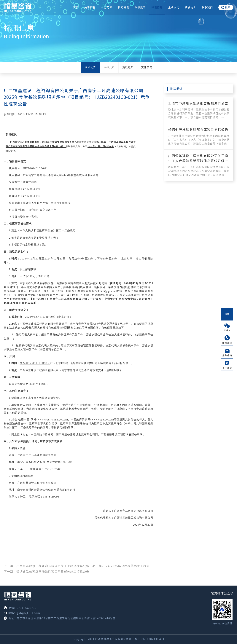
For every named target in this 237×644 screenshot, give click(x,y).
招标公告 (90, 67)
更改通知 (128, 67)
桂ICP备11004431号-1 (150, 639)
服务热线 (227, 343)
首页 (76, 7)
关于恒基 (90, 7)
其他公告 (147, 67)
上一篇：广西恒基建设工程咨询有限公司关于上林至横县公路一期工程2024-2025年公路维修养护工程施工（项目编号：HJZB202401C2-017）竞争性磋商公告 (78, 566)
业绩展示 (140, 7)
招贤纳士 (190, 7)
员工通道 (227, 368)
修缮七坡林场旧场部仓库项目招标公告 (198, 130)
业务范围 (107, 7)
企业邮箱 (227, 355)
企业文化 (174, 7)
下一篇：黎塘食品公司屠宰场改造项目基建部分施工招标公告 (46, 572)
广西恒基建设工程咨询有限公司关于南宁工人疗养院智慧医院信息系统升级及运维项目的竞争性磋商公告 (198, 161)
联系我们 (207, 7)
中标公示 (109, 67)
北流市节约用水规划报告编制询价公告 (198, 103)
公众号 (227, 330)
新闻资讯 (123, 7)
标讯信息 (157, 7)
